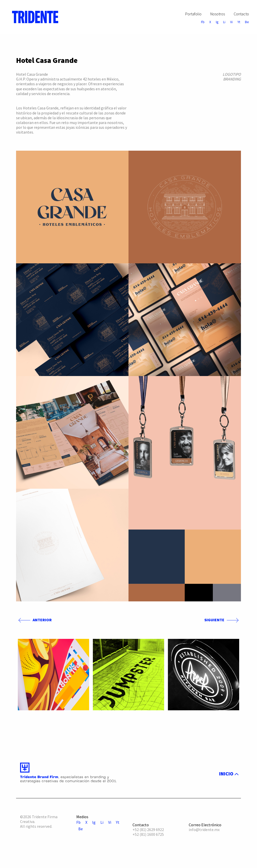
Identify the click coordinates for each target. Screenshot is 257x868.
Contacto (241, 14)
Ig (217, 22)
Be (247, 22)
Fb (203, 22)
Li (224, 22)
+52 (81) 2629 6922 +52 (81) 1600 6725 (148, 832)
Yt (239, 22)
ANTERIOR (34, 620)
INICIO (228, 774)
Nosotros (218, 14)
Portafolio (193, 14)
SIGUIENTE (223, 620)
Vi (231, 22)
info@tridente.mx (204, 830)
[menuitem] (33, 17)
